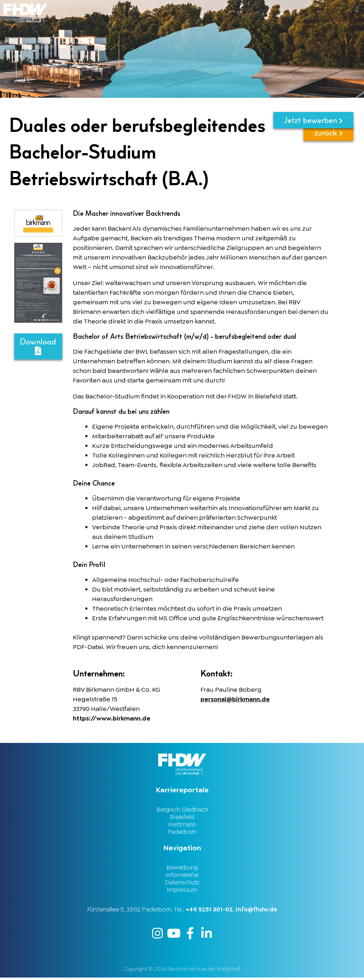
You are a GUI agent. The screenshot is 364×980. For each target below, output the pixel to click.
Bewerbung (182, 868)
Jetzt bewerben (313, 120)
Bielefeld (182, 817)
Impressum (182, 892)
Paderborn (182, 833)
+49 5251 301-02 (209, 911)
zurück (328, 143)
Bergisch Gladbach (182, 809)
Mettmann (182, 825)
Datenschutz (182, 884)
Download (38, 346)
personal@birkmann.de (236, 699)
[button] (273, 9)
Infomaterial (182, 876)
